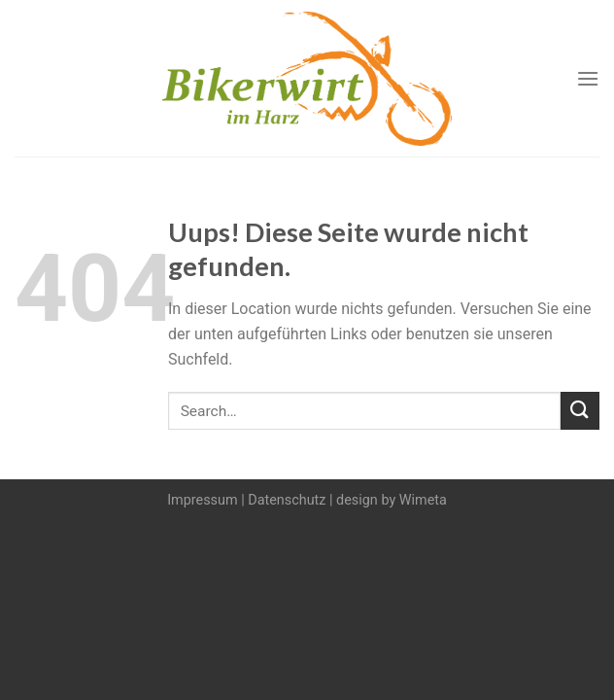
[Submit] (580, 411)
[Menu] (588, 78)
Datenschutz (287, 500)
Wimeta (423, 500)
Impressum (202, 500)
